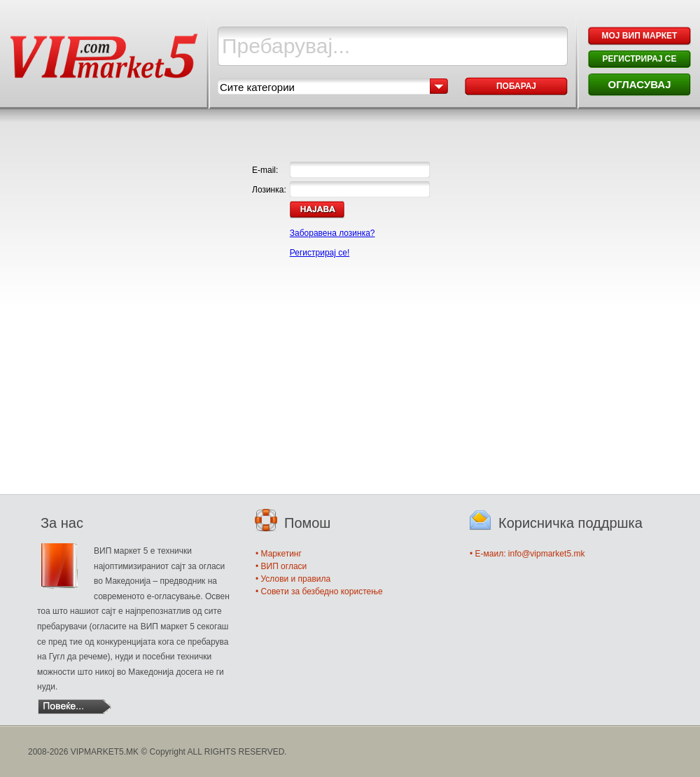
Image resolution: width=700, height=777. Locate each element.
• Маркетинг (279, 554)
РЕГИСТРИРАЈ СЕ (639, 59)
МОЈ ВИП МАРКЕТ (640, 36)
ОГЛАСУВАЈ (639, 84)
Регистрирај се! (320, 253)
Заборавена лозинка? (332, 233)
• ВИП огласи (281, 566)
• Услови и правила (293, 579)
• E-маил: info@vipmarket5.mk (527, 554)
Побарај (516, 86)
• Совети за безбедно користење (319, 591)
